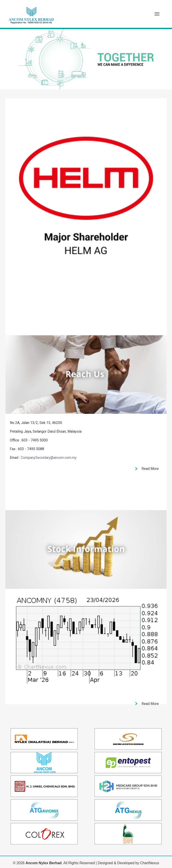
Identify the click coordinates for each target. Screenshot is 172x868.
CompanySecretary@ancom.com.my (49, 458)
